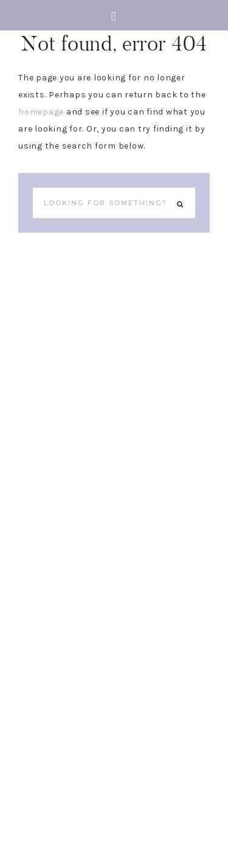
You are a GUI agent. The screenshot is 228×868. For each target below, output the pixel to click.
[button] (114, 15)
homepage (41, 112)
